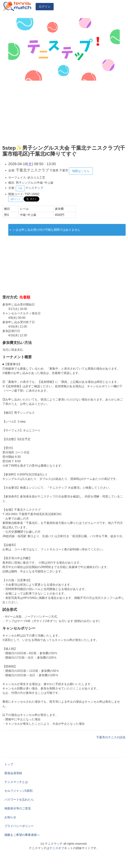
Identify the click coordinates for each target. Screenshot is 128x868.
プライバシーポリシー (19, 826)
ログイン (45, 7)
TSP (20, 188)
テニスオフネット (61, 848)
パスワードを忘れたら (19, 800)
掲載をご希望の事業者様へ (22, 835)
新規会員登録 (13, 773)
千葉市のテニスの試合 (111, 737)
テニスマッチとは (16, 782)
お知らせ (10, 817)
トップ (9, 764)
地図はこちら (81, 171)
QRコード (16, 199)
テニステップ (34, 188)
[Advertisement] (64, 114)
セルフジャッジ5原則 (18, 791)
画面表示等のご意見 (18, 808)
